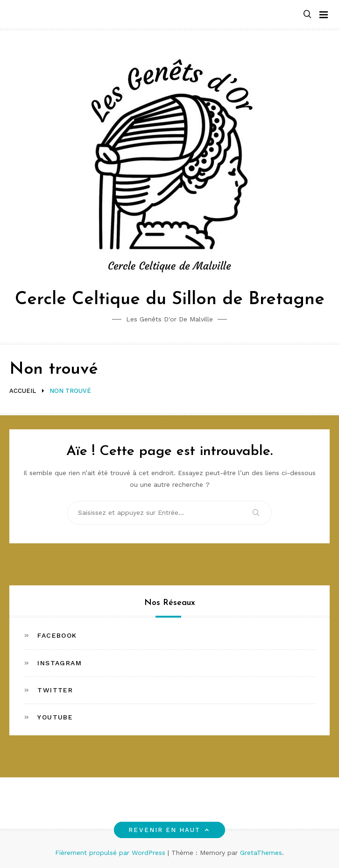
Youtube (55, 717)
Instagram (60, 663)
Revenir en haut (169, 830)
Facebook (57, 635)
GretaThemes (261, 853)
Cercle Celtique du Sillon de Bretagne (170, 300)
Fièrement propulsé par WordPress (111, 853)
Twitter (55, 690)
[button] (307, 15)
